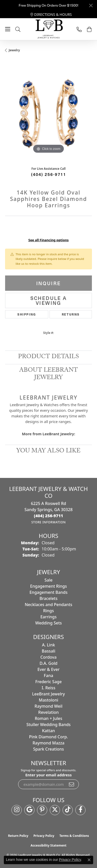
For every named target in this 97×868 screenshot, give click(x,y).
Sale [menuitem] (48, 580)
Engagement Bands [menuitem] (48, 592)
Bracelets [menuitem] (49, 598)
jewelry (14, 50)
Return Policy (18, 836)
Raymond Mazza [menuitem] (48, 743)
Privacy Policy (44, 836)
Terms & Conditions (74, 836)
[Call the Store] (49, 516)
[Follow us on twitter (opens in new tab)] (55, 810)
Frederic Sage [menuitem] (48, 682)
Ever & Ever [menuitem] (49, 669)
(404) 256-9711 (49, 174)
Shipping (27, 314)
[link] (51, 15)
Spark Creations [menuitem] (49, 749)
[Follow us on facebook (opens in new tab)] (80, 810)
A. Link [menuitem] (49, 645)
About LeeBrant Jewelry (48, 375)
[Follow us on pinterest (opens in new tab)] (42, 810)
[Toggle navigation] (8, 29)
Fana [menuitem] (49, 676)
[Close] (91, 5)
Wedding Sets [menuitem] (48, 623)
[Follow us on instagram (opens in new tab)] (17, 810)
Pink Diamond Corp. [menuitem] (48, 737)
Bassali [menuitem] (49, 651)
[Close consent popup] (89, 860)
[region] (48, 111)
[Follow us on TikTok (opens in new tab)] (68, 810)
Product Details (48, 357)
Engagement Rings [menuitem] (48, 586)
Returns (71, 314)
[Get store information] (49, 522)
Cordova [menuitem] (48, 657)
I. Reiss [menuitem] (48, 688)
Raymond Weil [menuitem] (48, 706)
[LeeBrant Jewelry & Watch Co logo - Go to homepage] (48, 29)
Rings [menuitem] (48, 611)
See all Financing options (48, 240)
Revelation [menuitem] (48, 712)
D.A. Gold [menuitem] (48, 663)
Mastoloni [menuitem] (48, 700)
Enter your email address (48, 775)
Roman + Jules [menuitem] (48, 718)
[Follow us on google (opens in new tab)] (29, 810)
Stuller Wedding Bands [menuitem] (48, 725)
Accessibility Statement (48, 845)
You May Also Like (48, 451)
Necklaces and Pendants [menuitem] (48, 605)
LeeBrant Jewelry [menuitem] (48, 694)
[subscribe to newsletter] (72, 784)
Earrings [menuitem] (48, 617)
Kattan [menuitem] (49, 731)
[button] (23, 29)
